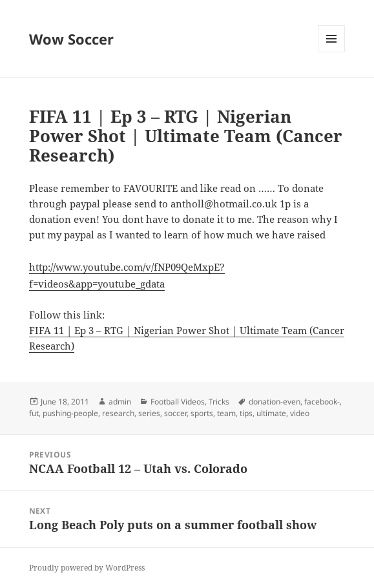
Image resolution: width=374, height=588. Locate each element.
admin (120, 402)
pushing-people (70, 413)
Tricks (219, 402)
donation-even (275, 402)
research (118, 413)
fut (34, 413)
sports (202, 413)
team (226, 413)
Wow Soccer (71, 39)
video (300, 413)
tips (246, 413)
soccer (175, 413)
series (149, 413)
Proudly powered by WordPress (87, 568)
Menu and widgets (332, 52)
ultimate (271, 413)
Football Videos (178, 402)
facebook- (322, 402)
